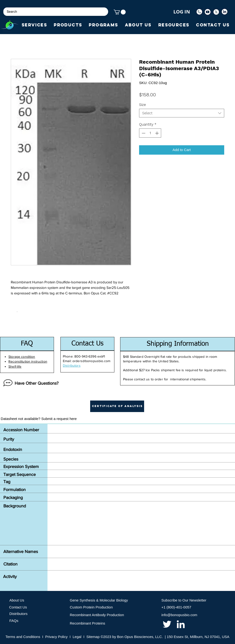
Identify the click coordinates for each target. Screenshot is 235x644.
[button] (120, 12)
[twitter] (167, 624)
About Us (17, 600)
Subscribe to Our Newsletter (184, 600)
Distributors (18, 614)
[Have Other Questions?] (30, 383)
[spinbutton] (150, 133)
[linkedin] (181, 624)
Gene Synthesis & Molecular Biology (99, 600)
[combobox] (182, 113)
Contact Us (18, 607)
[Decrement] (143, 133)
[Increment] (157, 133)
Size (142, 105)
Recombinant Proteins (88, 623)
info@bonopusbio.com (179, 615)
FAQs (14, 621)
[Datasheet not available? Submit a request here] (39, 419)
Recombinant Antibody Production (97, 615)
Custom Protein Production (91, 607)
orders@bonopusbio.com (91, 361)
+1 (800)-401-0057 (176, 607)
